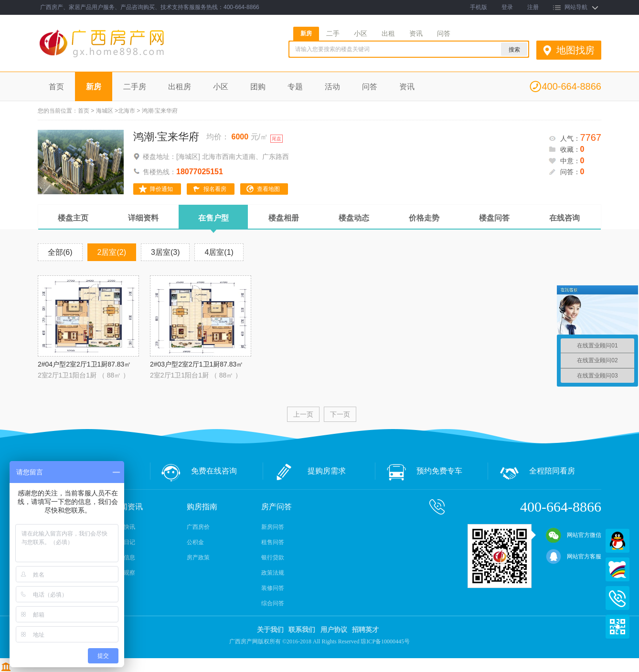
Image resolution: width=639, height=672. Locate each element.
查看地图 (268, 189)
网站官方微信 (574, 535)
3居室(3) (165, 252)
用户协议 (334, 630)
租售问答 (273, 542)
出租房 (180, 87)
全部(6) (60, 252)
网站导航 (576, 7)
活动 (332, 87)
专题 (295, 87)
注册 (533, 7)
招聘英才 (365, 630)
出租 (388, 33)
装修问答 (273, 588)
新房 (306, 33)
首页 (56, 87)
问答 (444, 33)
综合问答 (273, 603)
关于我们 (270, 630)
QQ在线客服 (618, 541)
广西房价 (198, 527)
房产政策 (198, 557)
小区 (361, 33)
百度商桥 (618, 569)
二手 (333, 33)
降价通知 (161, 189)
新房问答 (273, 527)
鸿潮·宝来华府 (166, 137)
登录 (507, 7)
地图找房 (575, 50)
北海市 (127, 111)
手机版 (479, 7)
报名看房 (215, 189)
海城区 (105, 111)
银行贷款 (273, 557)
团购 (258, 87)
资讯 (416, 33)
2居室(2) (112, 252)
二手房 (135, 87)
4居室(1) (219, 252)
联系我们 (302, 630)
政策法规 (273, 573)
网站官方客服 (574, 556)
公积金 (195, 542)
